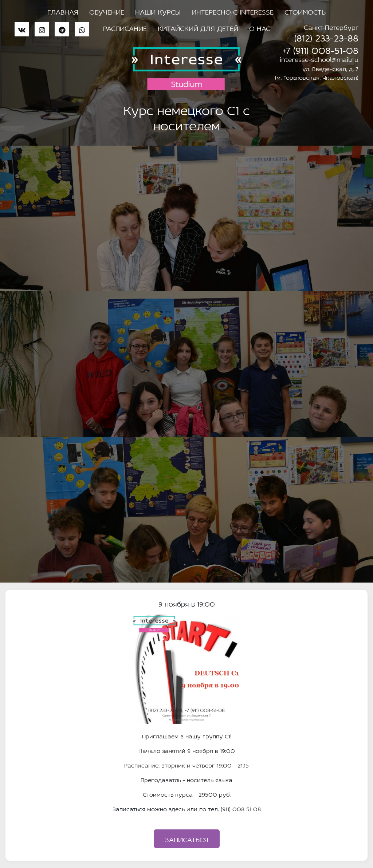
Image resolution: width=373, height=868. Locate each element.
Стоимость (305, 11)
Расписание (125, 27)
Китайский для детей (198, 27)
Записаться (187, 839)
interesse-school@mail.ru (319, 59)
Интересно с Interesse (233, 11)
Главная (63, 11)
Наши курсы (158, 11)
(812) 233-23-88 (326, 36)
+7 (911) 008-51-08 (320, 49)
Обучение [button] (107, 11)
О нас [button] (260, 27)
